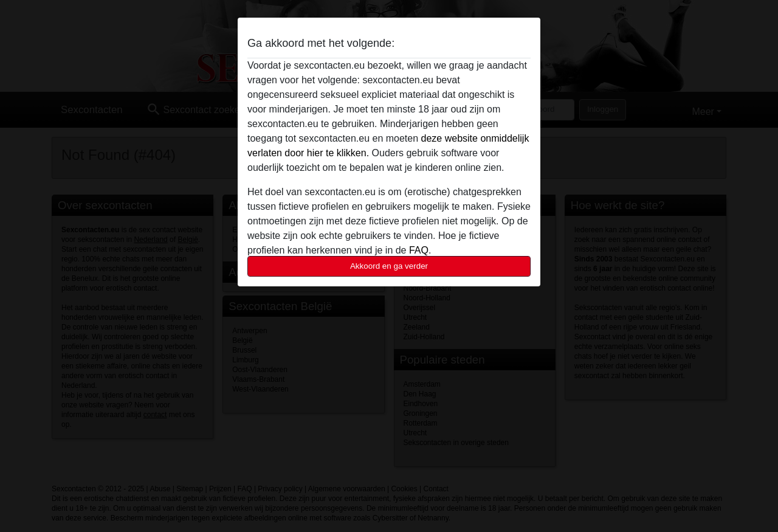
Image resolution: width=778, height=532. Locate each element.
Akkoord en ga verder (389, 266)
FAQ (419, 250)
